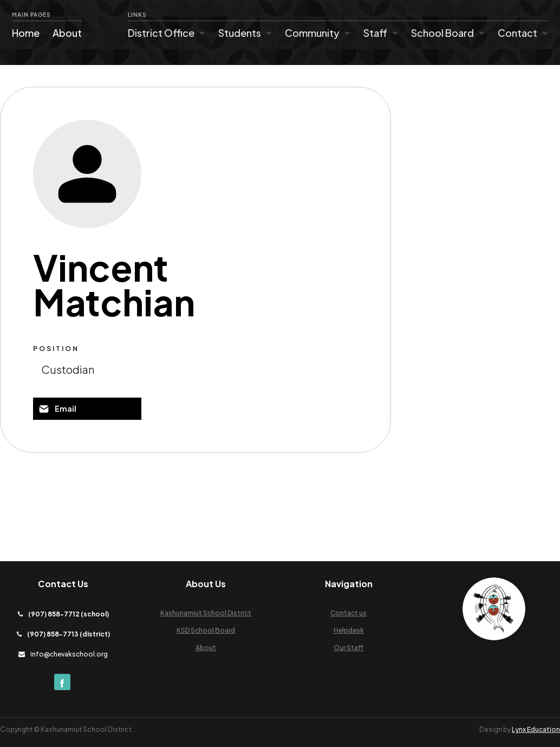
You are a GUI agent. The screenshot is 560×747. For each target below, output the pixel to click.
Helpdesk (349, 630)
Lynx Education (536, 729)
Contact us (349, 613)
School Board (442, 33)
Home (26, 33)
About (67, 33)
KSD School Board (206, 630)
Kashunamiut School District (206, 613)
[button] (167, 33)
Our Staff (349, 648)
